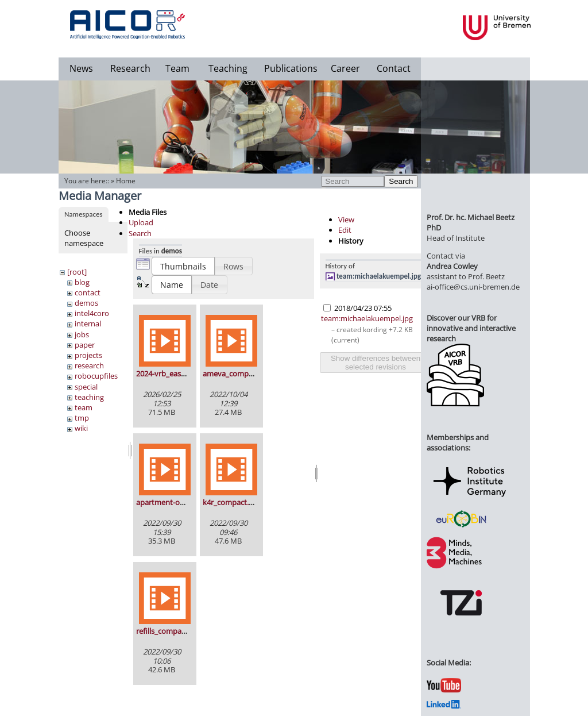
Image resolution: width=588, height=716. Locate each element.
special (86, 387)
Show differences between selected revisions (376, 363)
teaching (89, 397)
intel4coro (92, 313)
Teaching (228, 68)
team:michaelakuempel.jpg (379, 276)
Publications (291, 68)
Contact (394, 68)
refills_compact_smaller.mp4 (185, 631)
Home (126, 181)
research (89, 365)
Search (401, 181)
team (84, 407)
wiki (81, 428)
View (346, 220)
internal (88, 324)
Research (130, 68)
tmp (82, 418)
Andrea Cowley (452, 266)
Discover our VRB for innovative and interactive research (471, 328)
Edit (345, 230)
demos (86, 303)
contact (88, 292)
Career (345, 68)
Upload (141, 222)
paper (85, 345)
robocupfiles (96, 376)
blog (82, 282)
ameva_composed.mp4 (243, 374)
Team (177, 68)
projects (88, 355)
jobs (82, 334)
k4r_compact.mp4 (233, 502)
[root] (77, 272)
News (81, 68)
